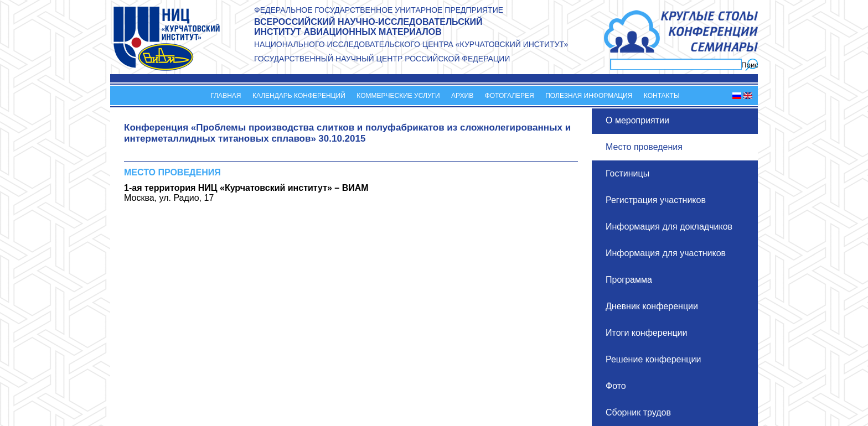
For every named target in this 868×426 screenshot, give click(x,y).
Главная (226, 96)
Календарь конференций (299, 96)
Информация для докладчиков (669, 227)
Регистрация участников (656, 200)
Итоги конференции (646, 333)
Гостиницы (627, 173)
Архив (462, 96)
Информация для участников (666, 253)
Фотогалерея (510, 96)
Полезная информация (589, 96)
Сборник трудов (638, 412)
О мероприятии (637, 120)
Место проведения (644, 147)
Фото (616, 386)
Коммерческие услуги (398, 96)
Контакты (662, 96)
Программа (629, 280)
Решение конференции (653, 359)
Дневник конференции (652, 306)
